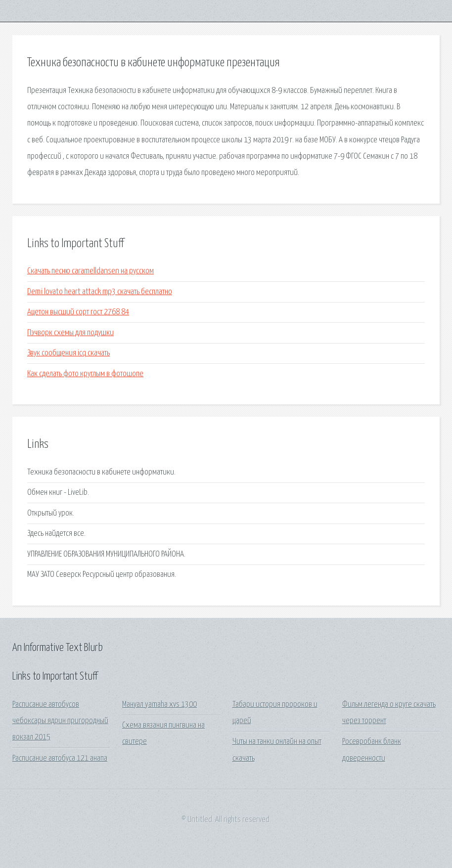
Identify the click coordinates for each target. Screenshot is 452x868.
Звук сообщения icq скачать (68, 353)
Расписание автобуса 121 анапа (60, 759)
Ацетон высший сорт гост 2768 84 (78, 312)
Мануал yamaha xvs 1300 (159, 705)
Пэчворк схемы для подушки (70, 333)
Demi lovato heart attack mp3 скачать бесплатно (100, 292)
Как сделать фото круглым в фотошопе (85, 374)
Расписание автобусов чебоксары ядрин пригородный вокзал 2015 (60, 721)
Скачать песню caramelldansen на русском (90, 271)
